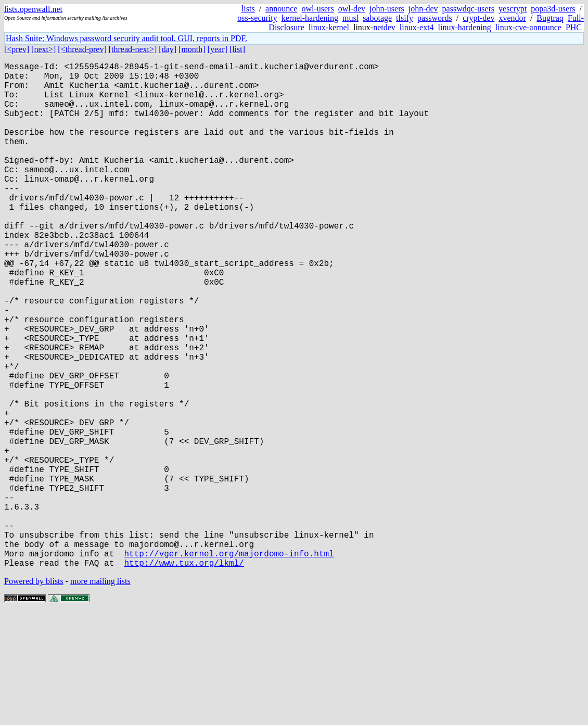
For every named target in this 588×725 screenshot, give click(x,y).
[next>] (43, 49)
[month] (192, 49)
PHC (574, 27)
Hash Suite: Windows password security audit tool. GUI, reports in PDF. (126, 38)
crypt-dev (478, 18)
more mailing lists (100, 694)
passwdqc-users (468, 9)
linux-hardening (465, 27)
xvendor (512, 18)
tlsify (405, 18)
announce (281, 9)
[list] (237, 49)
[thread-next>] (133, 49)
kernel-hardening (310, 18)
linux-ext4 (417, 27)
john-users (387, 9)
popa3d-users (553, 9)
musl (350, 18)
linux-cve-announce (528, 27)
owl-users (317, 9)
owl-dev (352, 9)
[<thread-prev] (82, 49)
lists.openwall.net (33, 9)
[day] (168, 49)
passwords (435, 18)
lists (248, 9)
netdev (384, 27)
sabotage (377, 18)
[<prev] (17, 49)
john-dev (423, 9)
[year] (218, 49)
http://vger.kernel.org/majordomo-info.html (229, 664)
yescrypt (513, 9)
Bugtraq (550, 18)
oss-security (257, 18)
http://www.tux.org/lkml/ (184, 675)
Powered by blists (34, 694)
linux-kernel (329, 27)
